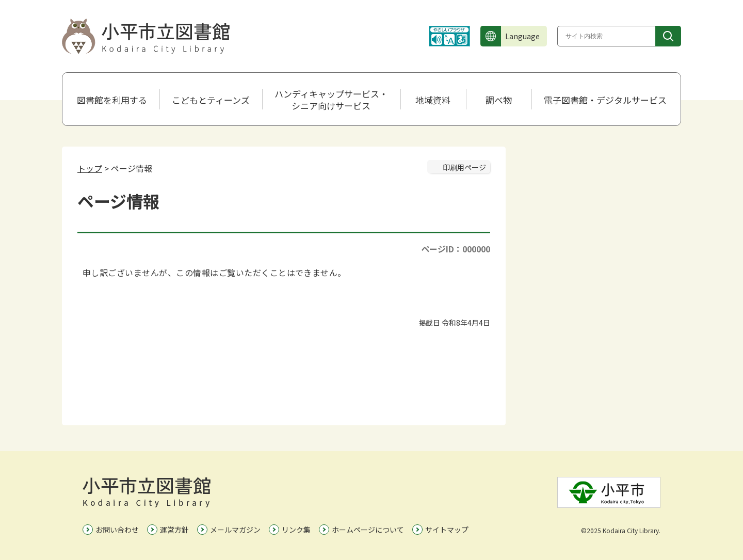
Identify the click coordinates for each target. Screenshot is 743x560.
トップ (90, 168)
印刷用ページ (464, 167)
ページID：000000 (456, 249)
